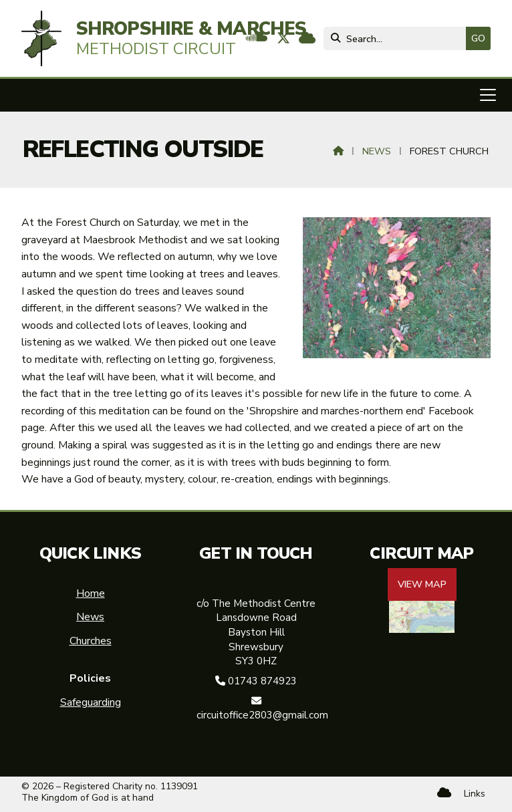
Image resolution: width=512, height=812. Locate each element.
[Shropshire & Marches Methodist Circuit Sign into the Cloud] (307, 39)
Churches (91, 641)
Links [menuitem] (475, 794)
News (377, 151)
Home (91, 593)
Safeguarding (91, 702)
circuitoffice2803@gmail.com (262, 715)
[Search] (398, 38)
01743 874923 (262, 681)
